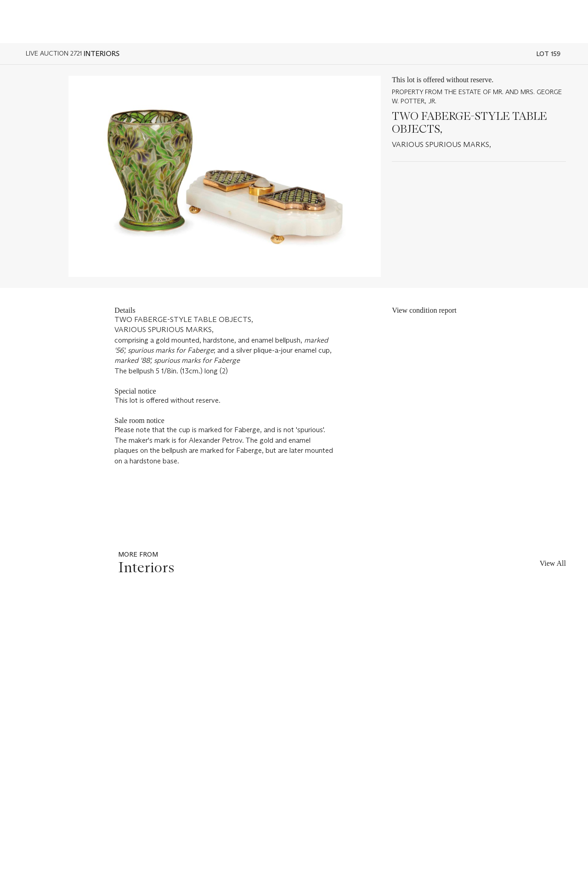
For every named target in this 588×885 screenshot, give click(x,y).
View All (553, 563)
